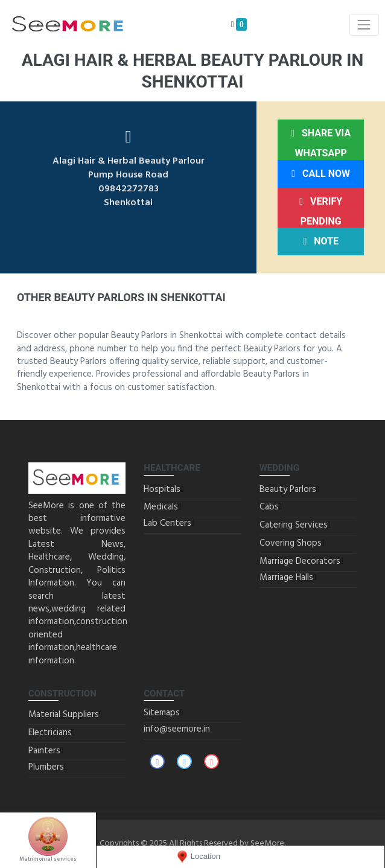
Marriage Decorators (300, 561)
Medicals (161, 507)
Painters (44, 751)
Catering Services (294, 525)
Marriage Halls (286, 578)
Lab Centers (167, 523)
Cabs (269, 507)
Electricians (50, 733)
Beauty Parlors (288, 490)
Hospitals (162, 490)
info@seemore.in (177, 729)
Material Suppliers (64, 715)
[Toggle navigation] (364, 24)
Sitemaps (162, 713)
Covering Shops (291, 543)
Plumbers (46, 767)
